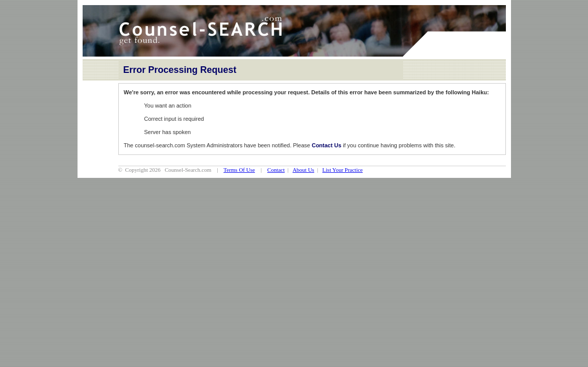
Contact (276, 170)
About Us (303, 170)
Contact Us (326, 145)
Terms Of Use (239, 170)
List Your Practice (342, 170)
